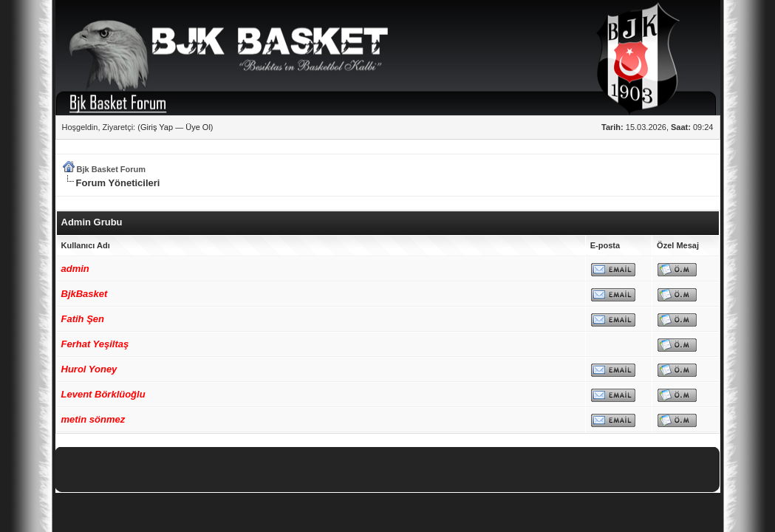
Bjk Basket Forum (112, 169)
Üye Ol (198, 127)
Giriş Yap (157, 127)
